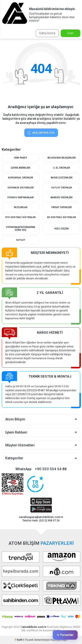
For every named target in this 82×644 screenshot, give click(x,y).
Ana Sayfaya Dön (41, 133)
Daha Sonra (47, 33)
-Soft (19, 640)
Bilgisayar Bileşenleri (62, 158)
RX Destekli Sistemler (61, 217)
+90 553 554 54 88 (51, 469)
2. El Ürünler (62, 168)
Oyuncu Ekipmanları (20, 197)
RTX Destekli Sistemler (20, 217)
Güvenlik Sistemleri (21, 188)
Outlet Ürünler (62, 188)
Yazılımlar (20, 207)
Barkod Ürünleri (61, 197)
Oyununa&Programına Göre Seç (21, 229)
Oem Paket (20, 158)
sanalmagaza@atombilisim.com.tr (41, 517)
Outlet (21, 240)
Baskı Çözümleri (62, 178)
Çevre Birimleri (20, 168)
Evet (70, 33)
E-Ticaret (28, 640)
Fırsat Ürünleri (62, 207)
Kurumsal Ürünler (21, 178)
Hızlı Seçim (61, 229)
